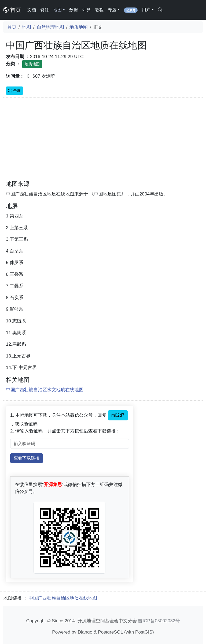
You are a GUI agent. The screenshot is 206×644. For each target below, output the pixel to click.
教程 (99, 10)
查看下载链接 (27, 458)
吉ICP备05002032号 (159, 621)
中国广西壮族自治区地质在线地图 (63, 598)
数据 (73, 10)
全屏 (14, 91)
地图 (27, 27)
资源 (45, 10)
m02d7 (118, 415)
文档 (32, 10)
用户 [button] (146, 10)
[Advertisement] (103, 142)
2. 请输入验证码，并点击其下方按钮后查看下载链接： (65, 431)
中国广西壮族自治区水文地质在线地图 (45, 390)
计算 (86, 10)
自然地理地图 (50, 27)
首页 (12, 10)
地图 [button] (57, 10)
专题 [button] (112, 10)
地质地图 (79, 27)
